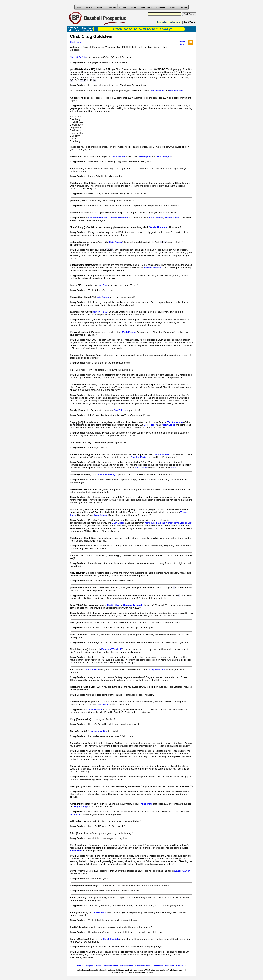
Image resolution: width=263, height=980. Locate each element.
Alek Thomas (156, 218)
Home (79, 7)
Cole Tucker (150, 425)
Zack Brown (118, 156)
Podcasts (183, 7)
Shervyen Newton (98, 218)
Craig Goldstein (78, 57)
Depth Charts (147, 7)
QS (72, 80)
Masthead (170, 966)
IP (87, 245)
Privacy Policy (127, 966)
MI (74, 425)
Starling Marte (139, 457)
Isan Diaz (103, 285)
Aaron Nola (76, 851)
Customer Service (143, 966)
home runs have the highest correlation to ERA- (169, 523)
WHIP (83, 80)
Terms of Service (111, 966)
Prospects (101, 7)
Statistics (112, 7)
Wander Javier (182, 871)
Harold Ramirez (162, 454)
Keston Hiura (100, 312)
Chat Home (76, 42)
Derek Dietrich (111, 939)
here (173, 468)
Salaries (173, 7)
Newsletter (89, 7)
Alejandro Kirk (99, 731)
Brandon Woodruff (111, 649)
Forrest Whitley (153, 268)
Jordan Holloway (106, 475)
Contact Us (181, 966)
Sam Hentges (163, 156)
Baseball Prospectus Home (89, 966)
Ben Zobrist (120, 410)
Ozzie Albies (100, 515)
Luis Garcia (103, 704)
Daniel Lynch (99, 912)
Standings (123, 7)
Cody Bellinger (81, 807)
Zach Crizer (118, 523)
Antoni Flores (172, 218)
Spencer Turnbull (133, 605)
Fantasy (134, 7)
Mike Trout (147, 804)
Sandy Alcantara (158, 227)
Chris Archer (115, 242)
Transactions (161, 7)
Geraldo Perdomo (118, 218)
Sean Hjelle (144, 156)
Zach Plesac (129, 332)
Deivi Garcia (176, 91)
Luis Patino (103, 297)
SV (95, 80)
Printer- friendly (182, 43)
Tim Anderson (175, 422)
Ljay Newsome (157, 670)
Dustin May (113, 605)
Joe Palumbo (157, 91)
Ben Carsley (141, 468)
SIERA (163, 242)
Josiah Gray (92, 670)
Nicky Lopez (168, 425)
